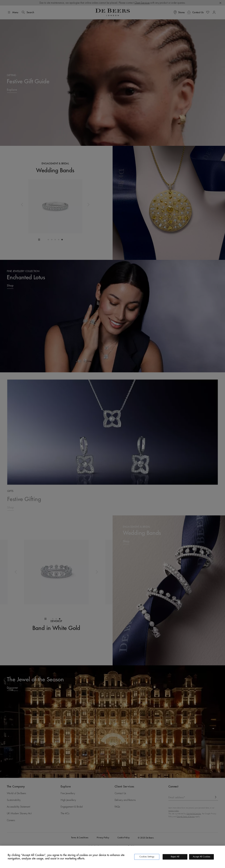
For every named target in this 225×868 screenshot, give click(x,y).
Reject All (175, 857)
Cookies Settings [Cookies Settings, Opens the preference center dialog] (147, 857)
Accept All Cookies (202, 857)
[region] (112, 857)
